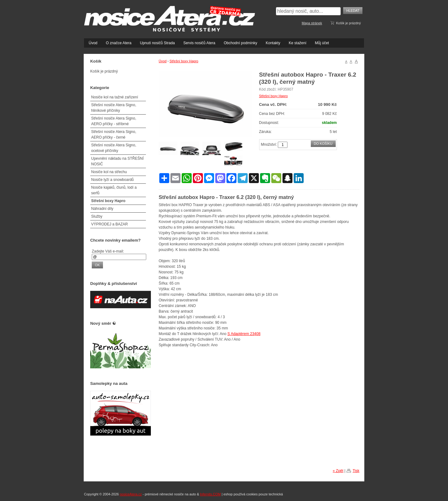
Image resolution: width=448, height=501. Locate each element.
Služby (97, 216)
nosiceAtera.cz (131, 494)
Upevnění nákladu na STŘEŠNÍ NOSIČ (117, 161)
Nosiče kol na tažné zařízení (115, 97)
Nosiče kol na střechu (109, 172)
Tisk (356, 471)
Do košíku (323, 144)
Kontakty (273, 43)
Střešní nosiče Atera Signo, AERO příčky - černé (114, 135)
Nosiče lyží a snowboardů (112, 180)
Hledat (353, 11)
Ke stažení (298, 43)
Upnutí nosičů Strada (157, 43)
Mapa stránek (312, 23)
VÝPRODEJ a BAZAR (110, 224)
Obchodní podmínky (240, 43)
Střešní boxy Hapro (184, 61)
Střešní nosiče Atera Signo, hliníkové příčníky (114, 108)
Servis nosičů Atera (199, 43)
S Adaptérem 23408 (244, 334)
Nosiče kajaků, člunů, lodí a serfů (114, 190)
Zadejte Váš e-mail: (108, 251)
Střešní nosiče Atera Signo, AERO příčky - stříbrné (114, 121)
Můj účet (322, 43)
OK (97, 265)
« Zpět (338, 471)
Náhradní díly (102, 209)
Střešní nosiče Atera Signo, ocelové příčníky (114, 148)
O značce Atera (119, 43)
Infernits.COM (210, 494)
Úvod (93, 43)
